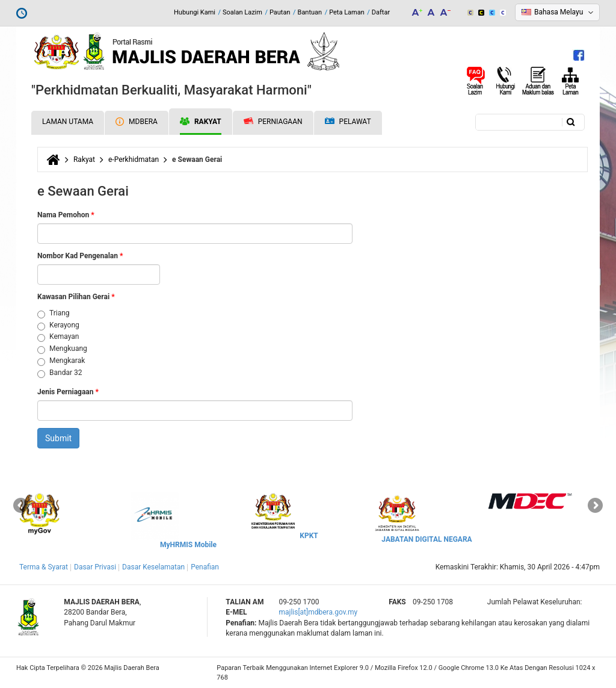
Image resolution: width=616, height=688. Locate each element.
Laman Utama (68, 122)
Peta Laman (347, 12)
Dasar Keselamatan (153, 567)
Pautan (280, 12)
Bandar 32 (60, 373)
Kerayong (58, 326)
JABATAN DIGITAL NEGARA (427, 539)
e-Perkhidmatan (134, 160)
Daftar (381, 12)
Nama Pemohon (66, 215)
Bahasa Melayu (559, 12)
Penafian (205, 567)
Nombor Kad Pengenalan (80, 256)
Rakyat (201, 122)
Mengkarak (61, 361)
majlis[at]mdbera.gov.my (318, 612)
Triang (54, 314)
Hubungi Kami (195, 12)
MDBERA (137, 122)
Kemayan (58, 337)
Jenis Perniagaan (68, 392)
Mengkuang (62, 349)
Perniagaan (273, 122)
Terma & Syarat (44, 567)
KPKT (309, 536)
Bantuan (310, 12)
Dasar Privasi (95, 567)
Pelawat (348, 122)
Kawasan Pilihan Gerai (76, 297)
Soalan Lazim (242, 12)
